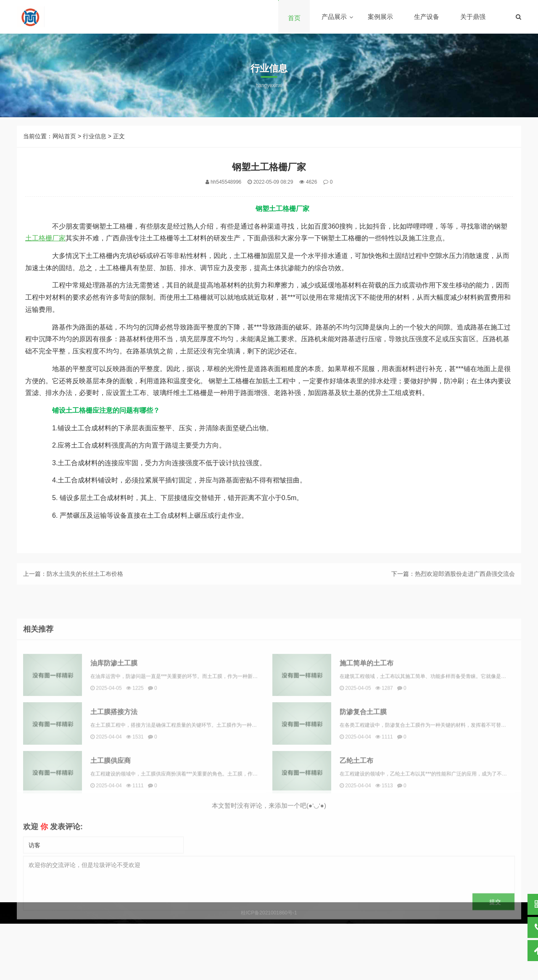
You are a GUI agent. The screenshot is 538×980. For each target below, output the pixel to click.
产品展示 (334, 17)
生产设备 (427, 17)
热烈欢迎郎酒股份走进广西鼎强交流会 (465, 580)
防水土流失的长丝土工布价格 (85, 580)
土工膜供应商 (111, 826)
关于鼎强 (473, 17)
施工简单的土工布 (367, 729)
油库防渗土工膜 (114, 729)
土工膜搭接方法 (114, 778)
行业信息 (95, 136)
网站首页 (64, 136)
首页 (294, 18)
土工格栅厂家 (45, 238)
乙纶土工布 (356, 826)
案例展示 (380, 17)
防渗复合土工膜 (363, 778)
